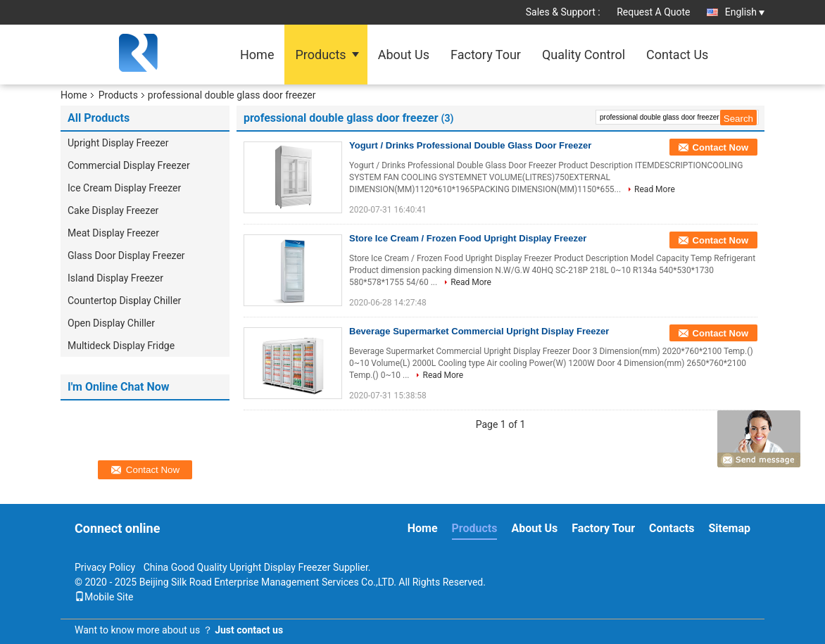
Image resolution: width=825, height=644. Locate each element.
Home (257, 55)
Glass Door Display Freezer (126, 255)
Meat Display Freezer (113, 233)
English (745, 12)
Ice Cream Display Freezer (124, 188)
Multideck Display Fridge (121, 346)
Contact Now (720, 147)
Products (320, 55)
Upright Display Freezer (118, 143)
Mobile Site (104, 597)
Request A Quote (653, 12)
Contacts (672, 528)
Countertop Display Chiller (124, 301)
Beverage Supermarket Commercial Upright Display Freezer (479, 331)
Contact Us (677, 55)
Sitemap (729, 528)
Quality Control (584, 55)
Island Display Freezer (115, 278)
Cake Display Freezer (113, 210)
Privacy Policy (105, 567)
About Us (404, 55)
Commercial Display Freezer (129, 165)
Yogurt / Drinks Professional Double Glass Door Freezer (470, 145)
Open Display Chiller (111, 323)
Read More (655, 189)
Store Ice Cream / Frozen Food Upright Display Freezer (468, 238)
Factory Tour (486, 55)
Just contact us (249, 630)
